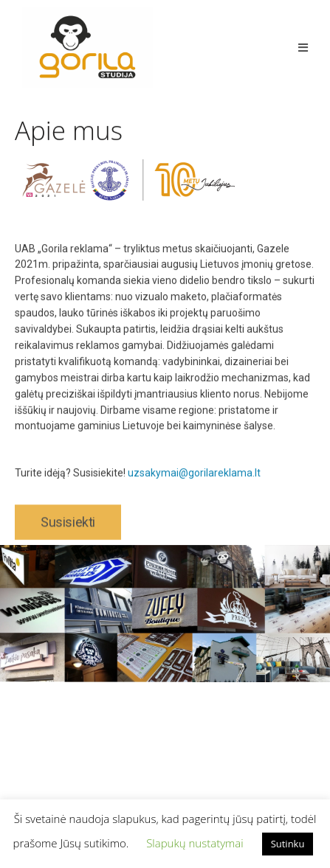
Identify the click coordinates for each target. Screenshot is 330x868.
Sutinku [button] (288, 844)
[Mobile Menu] (303, 47)
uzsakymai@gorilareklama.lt (194, 482)
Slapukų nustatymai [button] (195, 843)
